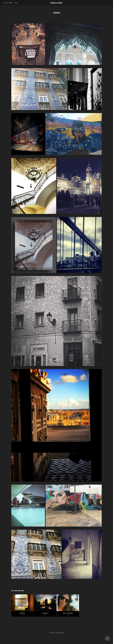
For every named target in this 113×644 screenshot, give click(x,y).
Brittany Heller (57, 3)
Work (16, 3)
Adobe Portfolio (60, 633)
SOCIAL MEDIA (8, 3)
